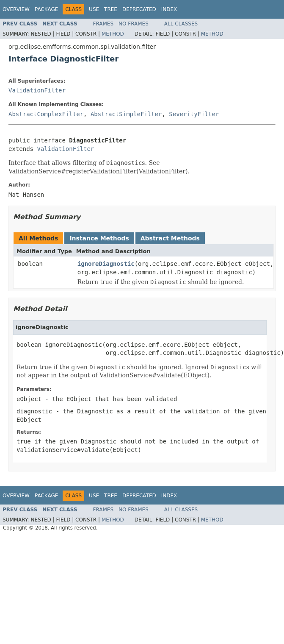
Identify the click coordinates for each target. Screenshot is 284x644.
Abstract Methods (170, 238)
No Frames (134, 24)
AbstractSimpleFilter (126, 114)
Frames (103, 24)
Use (94, 9)
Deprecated (139, 9)
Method (113, 34)
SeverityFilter (194, 114)
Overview (16, 9)
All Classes (181, 24)
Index (169, 9)
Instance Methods (99, 238)
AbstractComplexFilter (46, 114)
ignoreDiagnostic (106, 264)
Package (46, 9)
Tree (111, 9)
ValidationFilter (37, 90)
